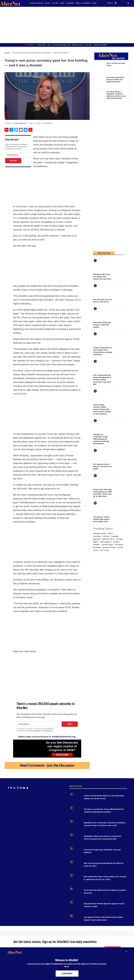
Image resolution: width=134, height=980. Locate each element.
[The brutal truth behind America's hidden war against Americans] (99, 81)
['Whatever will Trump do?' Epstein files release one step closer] (99, 265)
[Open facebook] (108, 3)
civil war (106, 536)
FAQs (49, 45)
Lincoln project (107, 545)
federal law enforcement (55, 506)
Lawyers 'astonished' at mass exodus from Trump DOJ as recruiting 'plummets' (103, 351)
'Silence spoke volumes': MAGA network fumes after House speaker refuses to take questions (102, 409)
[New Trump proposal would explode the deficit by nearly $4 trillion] (75, 866)
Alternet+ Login (90, 3)
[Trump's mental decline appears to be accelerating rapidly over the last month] (75, 798)
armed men (50, 329)
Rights (78, 3)
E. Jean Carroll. (31, 390)
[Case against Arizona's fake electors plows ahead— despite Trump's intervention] (75, 920)
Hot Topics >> (31, 45)
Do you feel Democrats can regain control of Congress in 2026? (62, 746)
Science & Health (37, 3)
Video (62, 3)
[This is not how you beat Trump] (99, 67)
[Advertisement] (67, 25)
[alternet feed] (112, 4)
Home (7, 53)
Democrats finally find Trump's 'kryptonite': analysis (102, 325)
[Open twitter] (109, 3)
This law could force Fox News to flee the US (103, 301)
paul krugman (106, 542)
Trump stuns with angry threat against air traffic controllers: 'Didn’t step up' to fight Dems (103, 493)
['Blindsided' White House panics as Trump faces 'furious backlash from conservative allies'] (75, 839)
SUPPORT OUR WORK (100, 45)
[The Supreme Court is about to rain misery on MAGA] (99, 454)
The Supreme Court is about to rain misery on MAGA (102, 466)
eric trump (104, 550)
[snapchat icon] (27, 788)
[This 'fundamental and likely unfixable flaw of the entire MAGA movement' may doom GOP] (99, 365)
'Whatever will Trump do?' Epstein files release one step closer (102, 277)
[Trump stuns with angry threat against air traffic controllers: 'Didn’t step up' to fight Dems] (99, 480)
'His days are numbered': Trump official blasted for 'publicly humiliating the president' (101, 439)
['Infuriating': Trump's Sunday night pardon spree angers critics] (99, 507)
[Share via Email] (21, 130)
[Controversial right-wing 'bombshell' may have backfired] (75, 852)
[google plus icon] (15, 788)
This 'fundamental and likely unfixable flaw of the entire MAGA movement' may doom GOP (102, 380)
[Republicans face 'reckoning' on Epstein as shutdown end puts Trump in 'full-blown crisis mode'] (75, 825)
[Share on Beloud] (30, 130)
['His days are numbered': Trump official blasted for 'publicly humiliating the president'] (99, 425)
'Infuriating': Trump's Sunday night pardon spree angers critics (101, 519)
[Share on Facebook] (11, 130)
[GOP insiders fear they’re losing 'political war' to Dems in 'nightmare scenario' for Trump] (75, 879)
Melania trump (108, 539)
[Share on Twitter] (16, 130)
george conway (100, 533)
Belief (48, 3)
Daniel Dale (29, 310)
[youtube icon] (24, 788)
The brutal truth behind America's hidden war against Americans (115, 80)
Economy (70, 3)
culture (55, 3)
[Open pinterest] (21, 788)
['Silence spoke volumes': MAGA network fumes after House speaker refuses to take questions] (99, 395)
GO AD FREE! (88, 45)
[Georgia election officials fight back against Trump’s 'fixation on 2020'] (75, 906)
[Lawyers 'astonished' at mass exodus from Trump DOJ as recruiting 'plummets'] (99, 338)
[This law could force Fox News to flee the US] (99, 290)
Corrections (41, 45)
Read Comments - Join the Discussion (47, 765)
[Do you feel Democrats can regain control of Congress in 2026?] (28, 748)
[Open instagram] (18, 788)
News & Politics (77, 45)
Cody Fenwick (20, 123)
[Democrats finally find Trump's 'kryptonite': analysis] (99, 313)
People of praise (109, 547)
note (34, 499)
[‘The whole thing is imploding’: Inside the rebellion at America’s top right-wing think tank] (99, 96)
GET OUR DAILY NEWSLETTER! (61, 45)
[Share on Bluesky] (26, 130)
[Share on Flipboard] (7, 130)
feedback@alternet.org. (64, 737)
